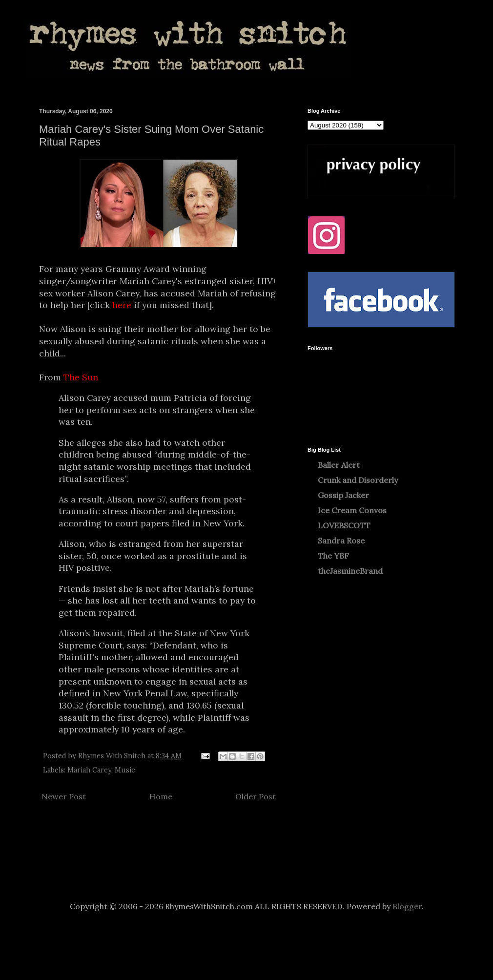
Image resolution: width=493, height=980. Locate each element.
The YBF (333, 556)
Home (161, 796)
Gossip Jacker (343, 495)
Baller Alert (339, 465)
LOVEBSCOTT (344, 525)
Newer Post (64, 796)
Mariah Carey (89, 770)
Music (125, 770)
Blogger (407, 906)
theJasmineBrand (350, 571)
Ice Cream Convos (352, 510)
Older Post (256, 796)
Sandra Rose (341, 541)
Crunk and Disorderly (358, 480)
